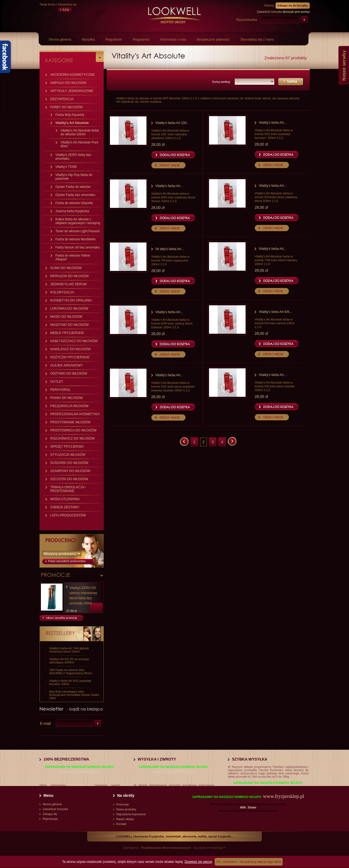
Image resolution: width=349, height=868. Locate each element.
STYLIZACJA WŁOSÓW (68, 455)
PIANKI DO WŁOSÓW (67, 398)
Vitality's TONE (66, 167)
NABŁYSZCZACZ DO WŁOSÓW (74, 341)
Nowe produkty (126, 809)
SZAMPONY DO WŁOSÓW (70, 471)
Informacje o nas (173, 39)
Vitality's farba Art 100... (172, 123)
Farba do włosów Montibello (76, 239)
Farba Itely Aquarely (70, 115)
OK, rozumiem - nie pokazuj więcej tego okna (249, 862)
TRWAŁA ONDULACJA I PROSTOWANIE (68, 489)
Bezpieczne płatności (213, 39)
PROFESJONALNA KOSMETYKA (75, 414)
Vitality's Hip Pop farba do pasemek (74, 177)
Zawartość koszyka (56, 809)
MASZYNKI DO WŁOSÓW (70, 325)
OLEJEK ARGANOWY (67, 365)
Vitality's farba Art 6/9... (275, 312)
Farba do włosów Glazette (74, 203)
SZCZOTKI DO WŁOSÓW (69, 479)
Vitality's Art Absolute (72, 123)
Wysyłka (88, 39)
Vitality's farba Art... (273, 123)
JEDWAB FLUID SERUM (69, 284)
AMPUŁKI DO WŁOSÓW (68, 83)
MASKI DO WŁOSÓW (66, 317)
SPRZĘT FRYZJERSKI (67, 447)
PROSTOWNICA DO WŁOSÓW (73, 430)
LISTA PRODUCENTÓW (68, 515)
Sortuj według (221, 82)
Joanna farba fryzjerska (72, 211)
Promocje (123, 804)
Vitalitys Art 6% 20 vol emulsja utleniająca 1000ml (69, 661)
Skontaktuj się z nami (257, 39)
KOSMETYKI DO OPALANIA (71, 300)
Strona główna (60, 39)
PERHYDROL (61, 390)
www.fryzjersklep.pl (80, 771)
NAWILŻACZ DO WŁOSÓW (71, 349)
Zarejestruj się (67, 4)
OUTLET (57, 382)
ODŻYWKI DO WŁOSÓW (69, 374)
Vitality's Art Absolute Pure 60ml (79, 144)
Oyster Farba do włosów (73, 187)
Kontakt (121, 824)
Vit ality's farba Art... (170, 249)
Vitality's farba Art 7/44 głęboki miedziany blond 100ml (69, 650)
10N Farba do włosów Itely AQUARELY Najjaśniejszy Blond (71, 672)
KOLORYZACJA (62, 292)
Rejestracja (50, 819)
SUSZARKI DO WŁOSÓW (69, 463)
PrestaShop (215, 848)
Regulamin (114, 39)
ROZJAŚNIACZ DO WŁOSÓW (73, 438)
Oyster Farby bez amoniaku (75, 195)
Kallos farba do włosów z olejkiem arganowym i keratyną (78, 221)
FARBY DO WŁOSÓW (67, 107)
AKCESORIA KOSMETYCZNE (73, 75)
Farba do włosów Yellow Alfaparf (73, 257)
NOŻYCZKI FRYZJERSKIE (70, 357)
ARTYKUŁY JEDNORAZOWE (72, 91)
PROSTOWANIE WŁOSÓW (71, 422)
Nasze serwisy (344, 65)
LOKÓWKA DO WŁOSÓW (69, 309)
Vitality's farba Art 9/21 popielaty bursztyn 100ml (70, 682)
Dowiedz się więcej (198, 862)
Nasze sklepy (125, 819)
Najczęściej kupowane (131, 814)
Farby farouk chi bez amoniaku (78, 247)
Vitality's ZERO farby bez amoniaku (74, 157)
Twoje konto (48, 4)
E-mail (45, 723)
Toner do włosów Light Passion (78, 231)
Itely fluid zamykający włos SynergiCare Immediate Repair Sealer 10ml (74, 695)
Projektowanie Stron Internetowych (166, 848)
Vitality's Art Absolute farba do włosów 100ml (80, 132)
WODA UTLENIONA (65, 499)
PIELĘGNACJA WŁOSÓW (69, 406)
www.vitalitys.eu (80, 785)
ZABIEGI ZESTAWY (65, 507)
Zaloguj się (50, 814)
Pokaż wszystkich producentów (67, 561)
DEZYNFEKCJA (62, 99)
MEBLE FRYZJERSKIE (67, 333)
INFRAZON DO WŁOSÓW (70, 276)
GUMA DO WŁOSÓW (66, 268)
